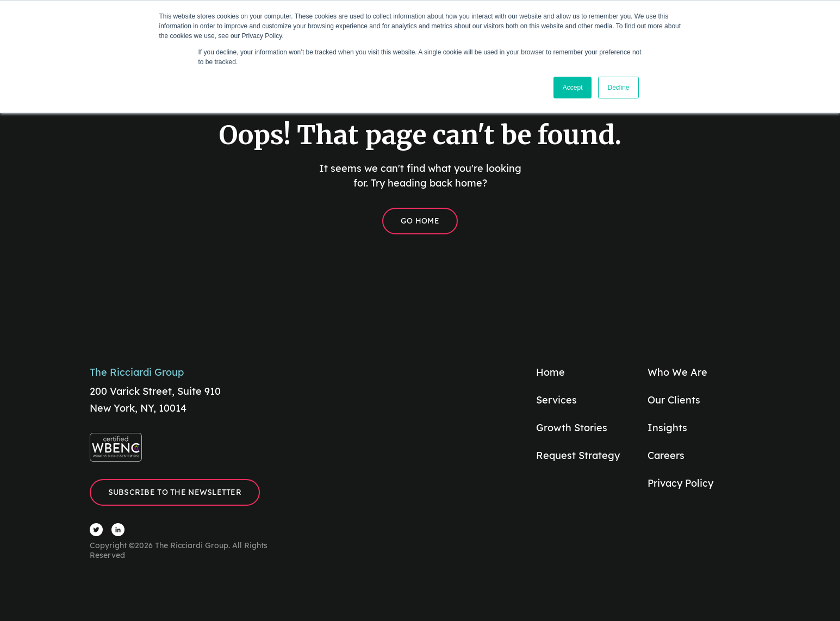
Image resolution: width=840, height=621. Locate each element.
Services (556, 400)
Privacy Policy (680, 483)
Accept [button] (573, 88)
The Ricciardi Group (137, 372)
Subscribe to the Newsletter (175, 492)
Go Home (420, 221)
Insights (667, 428)
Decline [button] (618, 88)
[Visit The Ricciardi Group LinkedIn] (118, 530)
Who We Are (677, 372)
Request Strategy (578, 455)
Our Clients (674, 400)
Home (550, 372)
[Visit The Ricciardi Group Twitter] (96, 530)
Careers (666, 455)
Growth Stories (572, 428)
